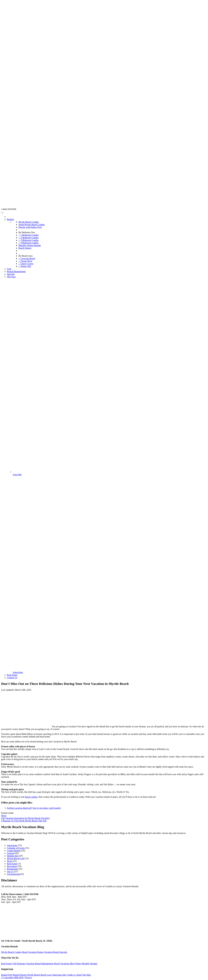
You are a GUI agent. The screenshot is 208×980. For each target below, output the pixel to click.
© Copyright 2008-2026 (12, 977)
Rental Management (16, 271)
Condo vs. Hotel (74, 975)
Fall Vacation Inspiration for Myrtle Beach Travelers (25, 818)
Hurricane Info (59, 975)
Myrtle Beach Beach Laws (40, 975)
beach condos (31, 797)
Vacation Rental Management (40, 964)
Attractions (12, 845)
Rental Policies (20, 975)
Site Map (87, 975)
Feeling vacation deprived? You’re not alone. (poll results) (34, 808)
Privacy (29, 977)
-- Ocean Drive (25, 261)
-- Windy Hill (25, 266)
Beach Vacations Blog (64, 964)
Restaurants (12, 869)
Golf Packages (19, 964)
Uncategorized (14, 874)
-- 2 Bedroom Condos (29, 238)
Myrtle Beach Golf (16, 858)
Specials (11, 274)
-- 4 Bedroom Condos (29, 243)
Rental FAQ (7, 975)
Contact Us (12, 678)
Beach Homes (25, 248)
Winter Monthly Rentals (86, 964)
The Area (11, 277)
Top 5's (10, 871)
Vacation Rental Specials (56, 952)
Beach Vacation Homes (33, 952)
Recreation (12, 866)
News (4, 816)
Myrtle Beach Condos (29, 222)
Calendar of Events (16, 848)
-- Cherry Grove (26, 264)
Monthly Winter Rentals (30, 245)
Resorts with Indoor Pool (30, 227)
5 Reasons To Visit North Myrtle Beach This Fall (24, 821)
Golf (9, 269)
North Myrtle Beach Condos (32, 225)
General (11, 853)
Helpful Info (13, 856)
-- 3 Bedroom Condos (29, 240)
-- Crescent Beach (27, 258)
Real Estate (12, 675)
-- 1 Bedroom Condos (29, 235)
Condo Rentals (14, 851)
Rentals (10, 219)
